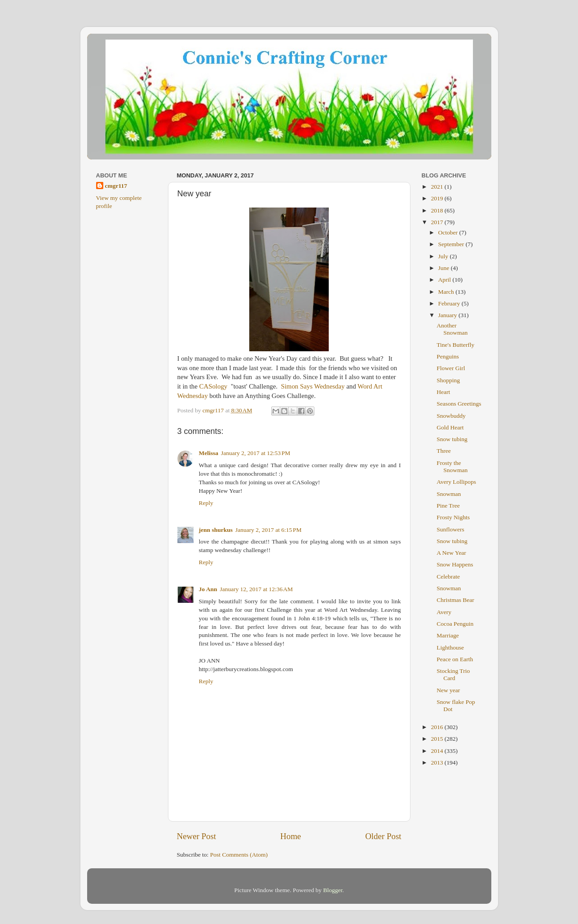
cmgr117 (116, 186)
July (444, 256)
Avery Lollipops (456, 482)
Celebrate (448, 577)
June (445, 268)
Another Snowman (452, 329)
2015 (437, 739)
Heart (443, 392)
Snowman (449, 494)
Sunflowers (450, 529)
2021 (437, 187)
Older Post (383, 836)
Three (443, 451)
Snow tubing (452, 439)
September (452, 244)
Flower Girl (451, 368)
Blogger (333, 890)
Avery (444, 612)
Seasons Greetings (459, 404)
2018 (437, 210)
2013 (437, 763)
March (447, 292)
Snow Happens (455, 564)
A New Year (451, 553)
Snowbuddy (451, 416)
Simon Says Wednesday (312, 386)
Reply (206, 503)
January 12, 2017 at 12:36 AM (256, 589)
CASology (214, 386)
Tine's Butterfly (455, 345)
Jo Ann (208, 589)
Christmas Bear (455, 600)
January (448, 315)
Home (291, 836)
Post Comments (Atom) (239, 855)
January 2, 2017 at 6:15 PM (269, 530)
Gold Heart (450, 427)
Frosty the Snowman (452, 466)
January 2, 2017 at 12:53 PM (256, 453)
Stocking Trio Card (453, 674)
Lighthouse (450, 648)
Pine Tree (448, 506)
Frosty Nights (453, 517)
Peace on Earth (455, 659)
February (450, 303)
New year (448, 690)
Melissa (209, 453)
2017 (437, 222)
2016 (437, 727)
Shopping (448, 380)
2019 (437, 198)
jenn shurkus (216, 530)
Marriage (448, 635)
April (446, 280)
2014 (437, 751)
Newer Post (197, 836)
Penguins (448, 356)
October (449, 232)
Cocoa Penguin (455, 624)
